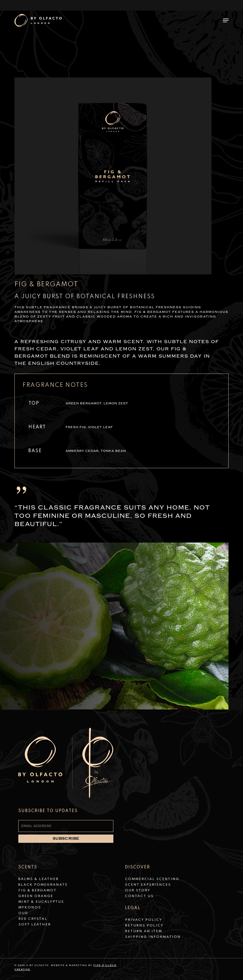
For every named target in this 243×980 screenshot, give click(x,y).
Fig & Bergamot (37, 890)
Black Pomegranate (43, 885)
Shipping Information (153, 937)
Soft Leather (35, 925)
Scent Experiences (148, 885)
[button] (226, 20)
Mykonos (30, 908)
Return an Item (144, 931)
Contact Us (139, 896)
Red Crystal (33, 919)
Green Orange (36, 896)
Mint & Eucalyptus (41, 902)
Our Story (138, 890)
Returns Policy (144, 926)
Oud (23, 913)
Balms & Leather (38, 879)
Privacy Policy (144, 920)
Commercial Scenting (152, 879)
